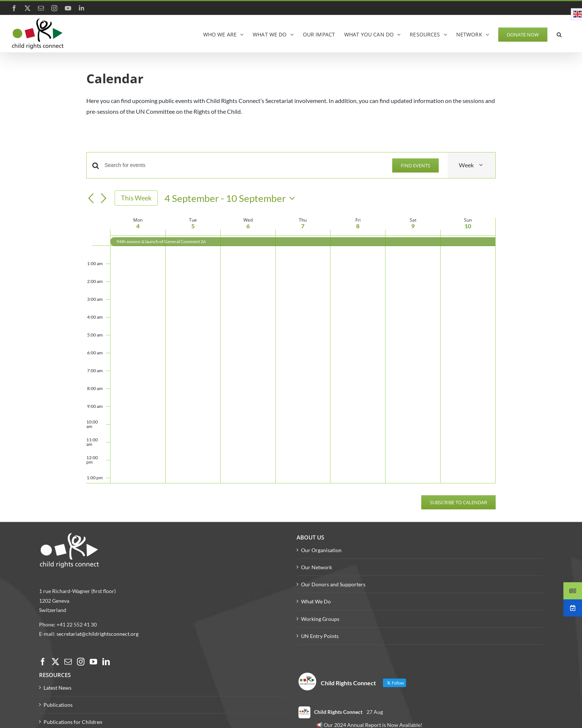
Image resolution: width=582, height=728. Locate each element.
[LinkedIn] (106, 662)
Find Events (415, 165)
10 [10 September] (468, 226)
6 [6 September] (248, 226)
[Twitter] (55, 662)
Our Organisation (321, 550)
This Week (136, 198)
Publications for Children (73, 722)
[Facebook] (43, 662)
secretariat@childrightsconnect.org (97, 634)
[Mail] (68, 662)
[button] (559, 34)
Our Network (316, 567)
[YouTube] (93, 662)
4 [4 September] (138, 226)
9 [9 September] (413, 226)
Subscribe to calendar (458, 502)
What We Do (316, 601)
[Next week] (103, 199)
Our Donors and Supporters (333, 584)
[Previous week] (91, 199)
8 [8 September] (358, 226)
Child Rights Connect (338, 712)
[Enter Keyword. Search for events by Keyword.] (244, 165)
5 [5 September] (193, 226)
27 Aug (375, 712)
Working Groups (320, 619)
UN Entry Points (320, 636)
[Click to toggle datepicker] (232, 198)
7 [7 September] (303, 226)
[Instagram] (81, 662)
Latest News (57, 688)
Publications (58, 705)
